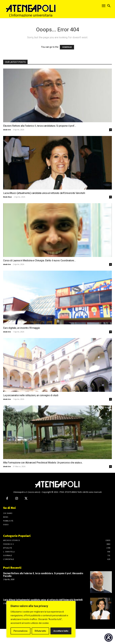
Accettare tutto (61, 631)
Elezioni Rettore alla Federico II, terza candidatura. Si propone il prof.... (40, 126)
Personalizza (20, 631)
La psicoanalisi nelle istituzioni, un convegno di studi (31, 395)
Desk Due (7, 197)
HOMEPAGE (67, 47)
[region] (41, 619)
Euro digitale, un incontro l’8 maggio (22, 328)
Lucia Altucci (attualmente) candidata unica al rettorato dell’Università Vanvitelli (44, 193)
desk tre (7, 130)
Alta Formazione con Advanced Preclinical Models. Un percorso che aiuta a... (43, 463)
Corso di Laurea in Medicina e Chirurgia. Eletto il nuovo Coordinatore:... (39, 260)
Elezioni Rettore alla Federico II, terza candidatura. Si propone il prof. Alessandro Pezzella (43, 574)
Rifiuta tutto (40, 631)
